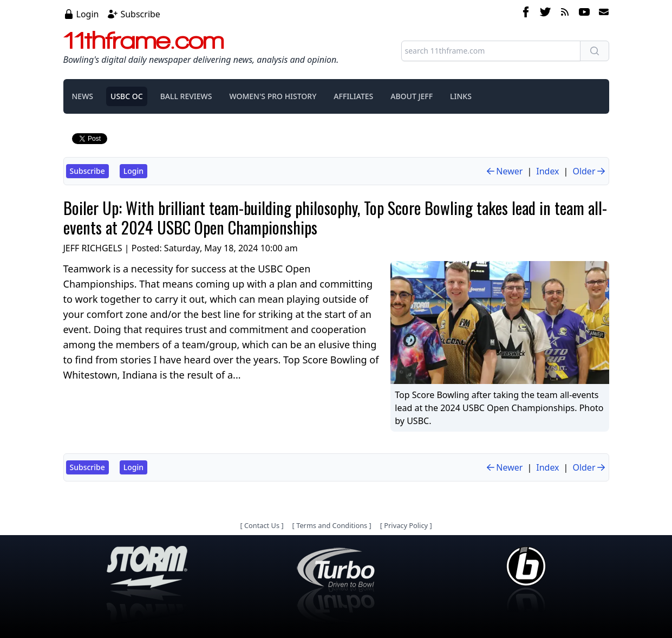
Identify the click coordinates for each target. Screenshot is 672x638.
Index (547, 171)
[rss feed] (565, 14)
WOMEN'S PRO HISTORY (273, 96)
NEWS (83, 96)
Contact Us (262, 525)
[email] (602, 14)
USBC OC (127, 96)
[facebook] (526, 14)
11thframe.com (144, 40)
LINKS (461, 96)
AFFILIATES (353, 96)
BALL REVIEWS (186, 96)
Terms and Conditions (332, 525)
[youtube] (584, 14)
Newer (504, 171)
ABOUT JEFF (412, 96)
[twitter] (545, 14)
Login (88, 14)
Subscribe (140, 14)
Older (589, 171)
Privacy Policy (406, 525)
